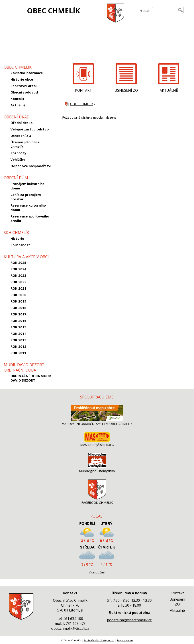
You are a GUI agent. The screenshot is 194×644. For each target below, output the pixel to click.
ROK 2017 (18, 314)
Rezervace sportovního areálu (30, 218)
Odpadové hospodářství (31, 166)
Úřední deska (21, 123)
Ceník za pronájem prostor (26, 197)
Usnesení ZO (21, 136)
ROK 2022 (18, 282)
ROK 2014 (18, 333)
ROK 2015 (18, 327)
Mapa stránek (125, 640)
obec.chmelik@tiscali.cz (70, 628)
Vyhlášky (18, 159)
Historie (17, 238)
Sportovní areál (23, 86)
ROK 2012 (18, 346)
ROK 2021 (18, 288)
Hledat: (145, 11)
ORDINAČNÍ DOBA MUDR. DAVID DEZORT (31, 378)
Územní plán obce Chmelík (25, 144)
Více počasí (97, 572)
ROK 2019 (18, 301)
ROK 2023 (18, 275)
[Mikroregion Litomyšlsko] (97, 467)
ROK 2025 (18, 262)
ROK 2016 (18, 321)
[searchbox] (164, 10)
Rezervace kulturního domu (28, 207)
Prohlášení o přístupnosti (99, 640)
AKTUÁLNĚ (169, 90)
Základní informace (27, 73)
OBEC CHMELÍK (53, 11)
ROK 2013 (18, 340)
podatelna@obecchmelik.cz (129, 620)
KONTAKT (83, 90)
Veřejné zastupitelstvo (30, 129)
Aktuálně (18, 105)
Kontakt (17, 99)
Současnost (20, 245)
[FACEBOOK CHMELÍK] (97, 498)
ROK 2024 (18, 269)
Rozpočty (18, 153)
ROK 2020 (18, 295)
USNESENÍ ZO (126, 90)
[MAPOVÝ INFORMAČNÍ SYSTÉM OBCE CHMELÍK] (97, 420)
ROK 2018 (18, 308)
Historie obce (22, 79)
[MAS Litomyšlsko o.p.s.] (97, 440)
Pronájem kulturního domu (28, 186)
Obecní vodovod (24, 92)
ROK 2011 (18, 353)
